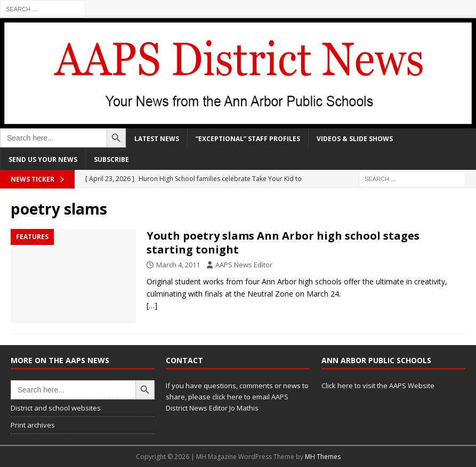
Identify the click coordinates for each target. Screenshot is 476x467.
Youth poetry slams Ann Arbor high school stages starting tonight (283, 243)
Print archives (33, 425)
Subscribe (111, 159)
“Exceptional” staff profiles (248, 139)
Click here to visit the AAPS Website (378, 386)
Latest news (157, 139)
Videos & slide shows (355, 139)
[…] (152, 305)
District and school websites (56, 408)
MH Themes (323, 457)
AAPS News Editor (244, 265)
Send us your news (43, 159)
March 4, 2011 (178, 265)
